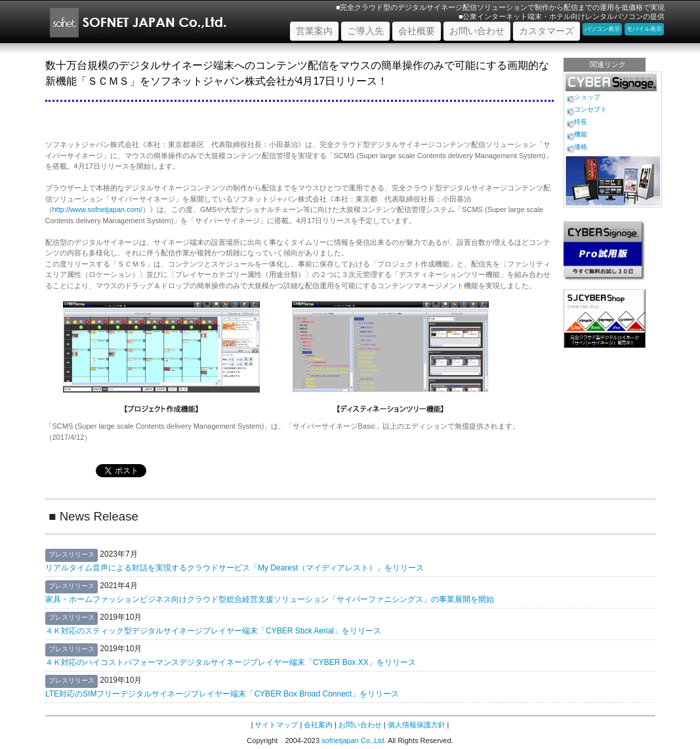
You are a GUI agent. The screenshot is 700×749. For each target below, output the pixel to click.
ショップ (587, 97)
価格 (581, 147)
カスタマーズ (546, 31)
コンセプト (590, 109)
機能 (581, 134)
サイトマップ (276, 725)
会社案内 (318, 725)
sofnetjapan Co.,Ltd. (354, 740)
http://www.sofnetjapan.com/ (98, 209)
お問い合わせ (477, 31)
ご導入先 (365, 31)
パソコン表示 (602, 29)
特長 (581, 122)
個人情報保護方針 (417, 725)
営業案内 (317, 30)
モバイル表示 (644, 29)
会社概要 (417, 31)
